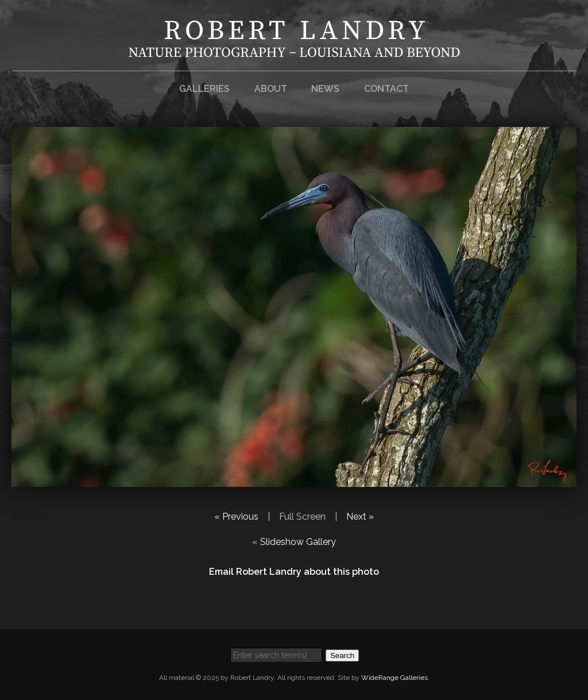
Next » (360, 517)
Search (342, 655)
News (325, 89)
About (271, 89)
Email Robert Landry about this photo (294, 572)
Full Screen (302, 517)
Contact (386, 89)
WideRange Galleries (394, 678)
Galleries (204, 89)
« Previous (236, 517)
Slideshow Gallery (298, 542)
